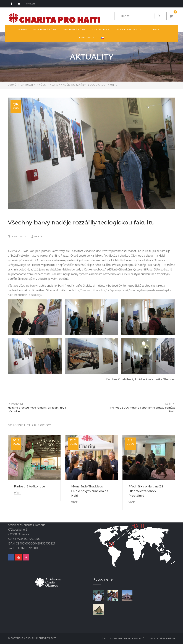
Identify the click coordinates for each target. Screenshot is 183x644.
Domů (12, 85)
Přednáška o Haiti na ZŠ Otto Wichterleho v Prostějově (146, 491)
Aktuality (28, 85)
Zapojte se (101, 29)
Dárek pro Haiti (128, 29)
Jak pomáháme (74, 29)
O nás (22, 29)
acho (41, 236)
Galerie (154, 29)
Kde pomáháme (45, 29)
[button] (171, 16)
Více (17, 493)
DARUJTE (31, 4)
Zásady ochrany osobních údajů (122, 638)
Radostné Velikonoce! (30, 486)
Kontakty (87, 37)
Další (170, 404)
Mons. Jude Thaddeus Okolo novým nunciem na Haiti (90, 491)
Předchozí (16, 404)
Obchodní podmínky (162, 638)
